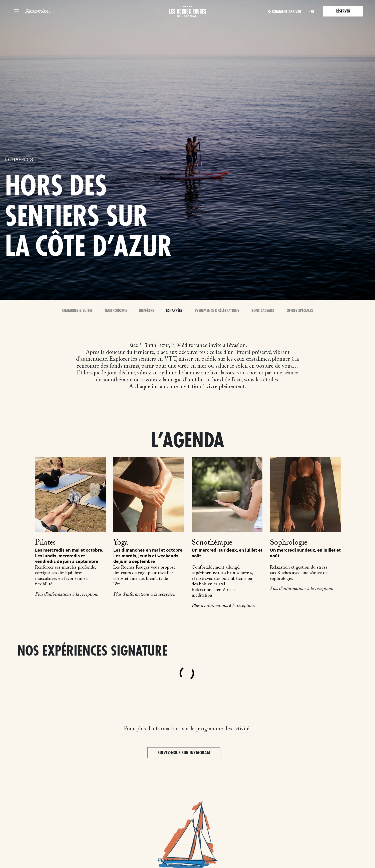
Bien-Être (146, 311)
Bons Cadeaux (263, 311)
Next (360, 516)
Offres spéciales (300, 311)
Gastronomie (116, 311)
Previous (15, 516)
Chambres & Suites (77, 311)
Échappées (174, 311)
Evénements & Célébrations (217, 311)
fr (312, 12)
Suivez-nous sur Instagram (184, 753)
